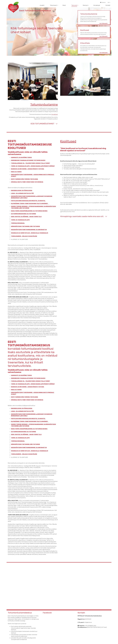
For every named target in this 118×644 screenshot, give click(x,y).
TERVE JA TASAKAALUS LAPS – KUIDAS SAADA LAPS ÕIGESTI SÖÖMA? (29, 166)
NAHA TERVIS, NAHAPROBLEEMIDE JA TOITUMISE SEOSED (26, 211)
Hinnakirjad (97, 5)
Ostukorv (103, 2)
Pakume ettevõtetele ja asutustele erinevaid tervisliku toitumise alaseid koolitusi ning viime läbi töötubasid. (94, 33)
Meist (64, 5)
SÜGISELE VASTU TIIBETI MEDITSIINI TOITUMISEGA (24, 182)
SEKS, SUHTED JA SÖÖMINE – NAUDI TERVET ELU (23, 217)
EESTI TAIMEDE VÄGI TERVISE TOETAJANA (21, 179)
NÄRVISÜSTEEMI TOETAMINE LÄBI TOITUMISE (22, 226)
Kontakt (108, 5)
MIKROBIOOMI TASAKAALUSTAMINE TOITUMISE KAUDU (25, 160)
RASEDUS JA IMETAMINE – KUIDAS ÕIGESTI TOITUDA (24, 169)
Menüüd (85, 5)
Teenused (74, 5)
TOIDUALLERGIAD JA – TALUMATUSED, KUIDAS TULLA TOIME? (27, 163)
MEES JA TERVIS (13, 172)
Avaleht (42, 5)
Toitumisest (53, 5)
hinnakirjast (51, 114)
